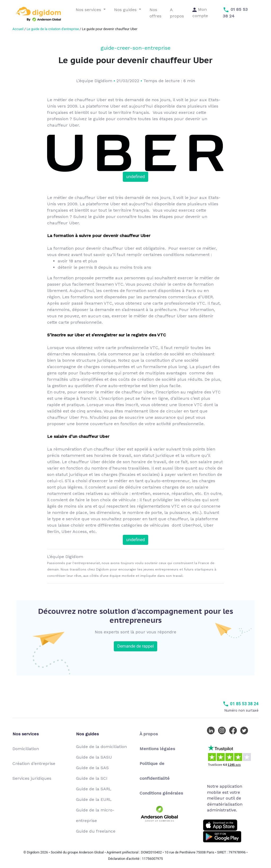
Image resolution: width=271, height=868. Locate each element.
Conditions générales (161, 793)
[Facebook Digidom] (234, 730)
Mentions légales (157, 749)
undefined (135, 177)
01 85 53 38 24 (241, 704)
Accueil (18, 29)
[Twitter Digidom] (245, 730)
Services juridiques (32, 778)
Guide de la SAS (92, 768)
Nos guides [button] (126, 10)
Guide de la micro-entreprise (95, 815)
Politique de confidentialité (155, 771)
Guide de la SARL (94, 789)
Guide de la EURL (94, 799)
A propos (177, 13)
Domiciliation (26, 749)
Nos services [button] (89, 10)
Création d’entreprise (34, 763)
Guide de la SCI (92, 778)
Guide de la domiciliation (101, 747)
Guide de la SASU (94, 757)
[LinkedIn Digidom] (212, 730)
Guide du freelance (96, 831)
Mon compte (200, 13)
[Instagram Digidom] (223, 730)
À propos (149, 734)
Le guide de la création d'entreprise (53, 29)
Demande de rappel (135, 646)
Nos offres (155, 13)
